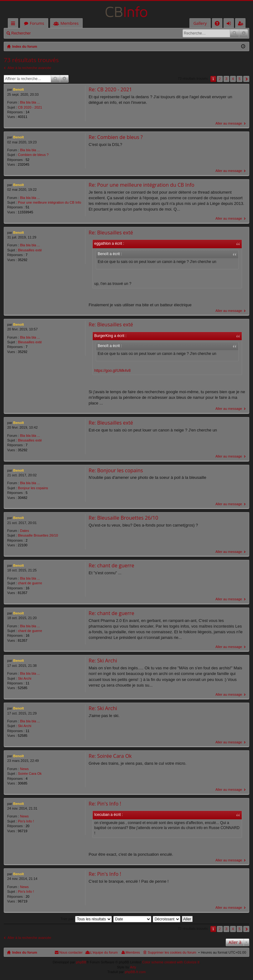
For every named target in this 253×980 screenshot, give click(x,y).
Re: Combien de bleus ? (116, 137)
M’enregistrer (78, 33)
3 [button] (226, 79)
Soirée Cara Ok (30, 774)
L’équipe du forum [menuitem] (104, 953)
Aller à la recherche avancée (29, 68)
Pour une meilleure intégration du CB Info (49, 202)
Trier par (67, 919)
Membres (70, 23)
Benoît (18, 89)
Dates (25, 531)
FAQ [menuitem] (219, 24)
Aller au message (229, 123)
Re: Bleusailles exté (111, 233)
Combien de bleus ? (33, 155)
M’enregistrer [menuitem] (242, 24)
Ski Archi (25, 678)
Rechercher (21, 33)
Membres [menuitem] (133, 953)
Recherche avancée (243, 33)
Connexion (49, 33)
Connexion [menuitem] (230, 24)
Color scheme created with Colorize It (171, 962)
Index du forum (25, 953)
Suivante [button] (246, 79)
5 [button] (240, 79)
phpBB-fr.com (135, 972)
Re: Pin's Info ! (105, 804)
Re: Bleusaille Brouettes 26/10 (123, 518)
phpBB (81, 962)
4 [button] (233, 79)
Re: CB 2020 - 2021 (110, 89)
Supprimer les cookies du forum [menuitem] (172, 953)
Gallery (200, 23)
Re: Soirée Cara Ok (110, 756)
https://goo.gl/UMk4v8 (112, 371)
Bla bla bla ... (30, 102)
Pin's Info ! (26, 821)
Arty (133, 967)
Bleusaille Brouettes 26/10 (38, 536)
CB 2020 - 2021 (30, 107)
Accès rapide (14, 24)
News (24, 769)
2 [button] (220, 79)
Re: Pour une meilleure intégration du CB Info (142, 185)
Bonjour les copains (33, 488)
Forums (37, 23)
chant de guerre (30, 583)
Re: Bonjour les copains (116, 470)
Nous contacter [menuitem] (71, 953)
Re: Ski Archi (103, 661)
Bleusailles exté (30, 250)
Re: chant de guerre (111, 566)
